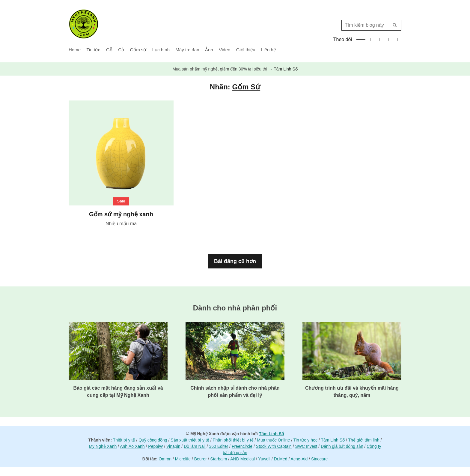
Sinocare (319, 459)
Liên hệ (268, 50)
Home (75, 50)
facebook (371, 40)
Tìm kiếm (395, 25)
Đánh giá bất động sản (342, 446)
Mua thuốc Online (273, 440)
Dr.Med (281, 459)
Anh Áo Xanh (132, 446)
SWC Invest (306, 446)
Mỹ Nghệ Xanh (103, 446)
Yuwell (264, 459)
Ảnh (209, 50)
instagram (389, 40)
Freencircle (242, 446)
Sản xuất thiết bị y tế (190, 440)
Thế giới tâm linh (364, 440)
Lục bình (161, 50)
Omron (165, 459)
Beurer (201, 459)
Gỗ (109, 50)
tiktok (398, 40)
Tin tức (93, 50)
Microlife (183, 459)
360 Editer (219, 446)
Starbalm (219, 459)
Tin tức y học (305, 440)
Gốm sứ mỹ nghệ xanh (121, 214)
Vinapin (173, 446)
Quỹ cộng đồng (153, 440)
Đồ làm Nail (195, 446)
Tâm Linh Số (286, 69)
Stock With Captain (274, 446)
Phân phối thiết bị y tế (233, 440)
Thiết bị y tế (124, 440)
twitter (380, 40)
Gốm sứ (138, 50)
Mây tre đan (187, 50)
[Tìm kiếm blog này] (367, 25)
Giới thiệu (246, 50)
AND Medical (242, 459)
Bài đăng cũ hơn (235, 261)
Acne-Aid (299, 459)
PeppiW (155, 446)
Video (225, 50)
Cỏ (121, 50)
